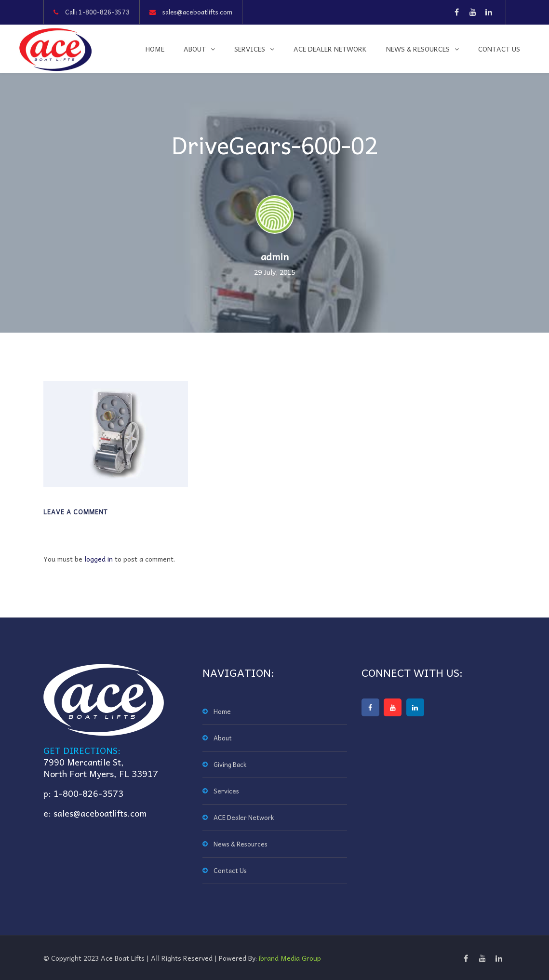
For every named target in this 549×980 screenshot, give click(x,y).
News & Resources (418, 49)
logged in (99, 559)
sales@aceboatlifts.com (197, 12)
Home (155, 49)
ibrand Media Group (290, 958)
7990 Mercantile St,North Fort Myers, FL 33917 (101, 768)
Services (250, 49)
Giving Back (230, 764)
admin (275, 256)
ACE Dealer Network (330, 49)
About (195, 49)
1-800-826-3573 (104, 12)
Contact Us (499, 49)
